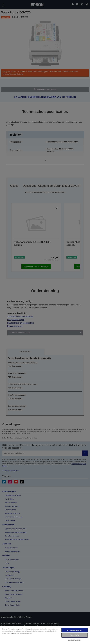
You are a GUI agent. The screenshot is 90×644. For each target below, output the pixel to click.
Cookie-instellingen (75, 640)
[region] (45, 635)
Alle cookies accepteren (74, 630)
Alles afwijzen (74, 635)
